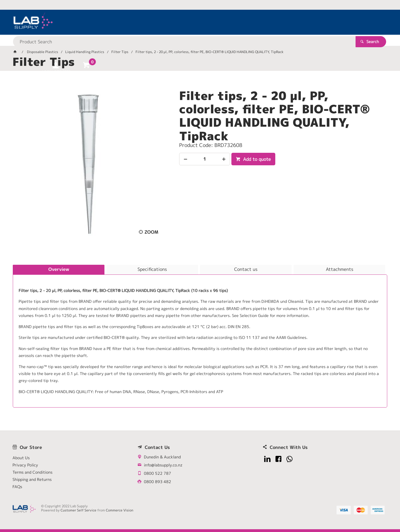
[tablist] (200, 336)
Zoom (151, 232)
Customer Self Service (78, 510)
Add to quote (256, 159)
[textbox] (190, 22)
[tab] (59, 270)
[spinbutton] (205, 159)
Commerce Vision (120, 510)
